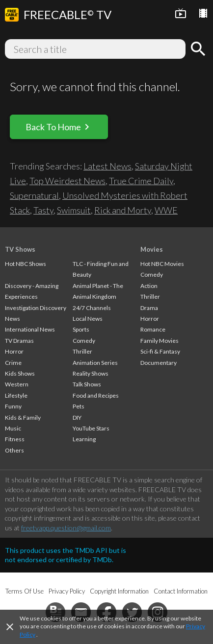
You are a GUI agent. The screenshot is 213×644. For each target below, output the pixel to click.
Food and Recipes (96, 395)
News (13, 319)
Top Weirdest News (67, 181)
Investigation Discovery (36, 308)
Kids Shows (20, 373)
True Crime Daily (141, 181)
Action (149, 286)
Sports (81, 329)
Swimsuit (74, 210)
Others (14, 450)
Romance (153, 329)
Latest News (107, 166)
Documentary (159, 363)
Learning (84, 439)
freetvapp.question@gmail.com (66, 528)
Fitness (15, 439)
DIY (77, 417)
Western (17, 384)
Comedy (84, 341)
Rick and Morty (123, 210)
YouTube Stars (91, 428)
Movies (152, 249)
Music (13, 428)
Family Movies (160, 341)
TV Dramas (19, 341)
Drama (149, 308)
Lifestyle (16, 395)
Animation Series (95, 363)
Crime (13, 363)
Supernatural (34, 195)
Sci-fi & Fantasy (160, 351)
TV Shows (20, 249)
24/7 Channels (92, 308)
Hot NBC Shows (26, 264)
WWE (166, 210)
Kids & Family (23, 417)
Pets (79, 406)
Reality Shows (91, 373)
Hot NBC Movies (162, 264)
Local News (88, 319)
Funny (13, 406)
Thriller (82, 351)
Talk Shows (87, 384)
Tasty (43, 210)
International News (30, 329)
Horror (14, 351)
